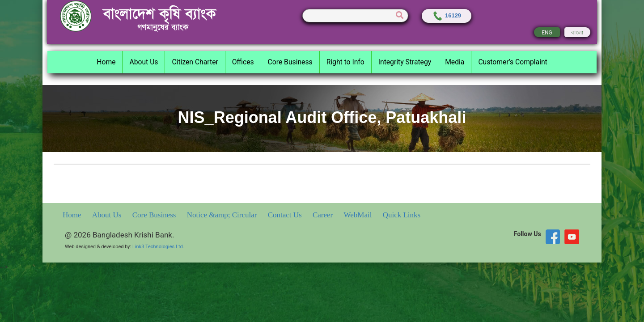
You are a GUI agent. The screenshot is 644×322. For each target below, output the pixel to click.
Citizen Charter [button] (195, 62)
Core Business (155, 215)
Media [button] (455, 62)
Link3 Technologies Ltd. (158, 247)
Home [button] (106, 62)
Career (324, 215)
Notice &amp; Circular (223, 215)
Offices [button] (243, 62)
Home (73, 215)
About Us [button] (144, 62)
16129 (447, 15)
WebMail (359, 215)
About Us (108, 215)
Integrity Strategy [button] (405, 62)
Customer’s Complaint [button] (513, 62)
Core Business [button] (290, 62)
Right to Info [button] (345, 62)
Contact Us (286, 215)
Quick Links (402, 215)
